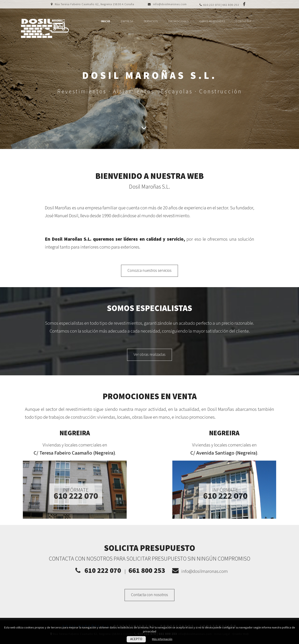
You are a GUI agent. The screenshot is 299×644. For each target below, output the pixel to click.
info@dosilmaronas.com (170, 4)
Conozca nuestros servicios (149, 271)
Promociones (179, 21)
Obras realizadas (212, 21)
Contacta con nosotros (149, 595)
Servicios (151, 21)
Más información (162, 639)
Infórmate (76, 494)
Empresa (127, 21)
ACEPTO (136, 639)
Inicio (106, 21)
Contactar (244, 21)
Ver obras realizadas (149, 355)
